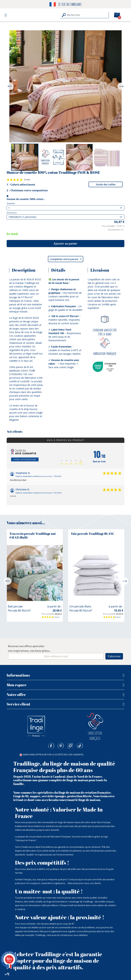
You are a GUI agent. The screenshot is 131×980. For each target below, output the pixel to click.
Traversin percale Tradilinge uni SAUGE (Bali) (32, 535)
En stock (12, 234)
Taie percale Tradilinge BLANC (93, 534)
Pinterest (61, 746)
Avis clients (15, 432)
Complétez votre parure (66, 259)
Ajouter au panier (65, 244)
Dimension (12, 213)
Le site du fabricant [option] (65, 4)
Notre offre (16, 694)
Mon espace (17, 685)
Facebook (51, 746)
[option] (25, 157)
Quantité (11, 203)
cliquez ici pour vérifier (98, 755)
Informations (18, 675)
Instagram (70, 746)
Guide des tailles (106, 184)
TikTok (80, 746)
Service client (19, 704)
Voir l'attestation (25, 459)
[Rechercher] (85, 15)
